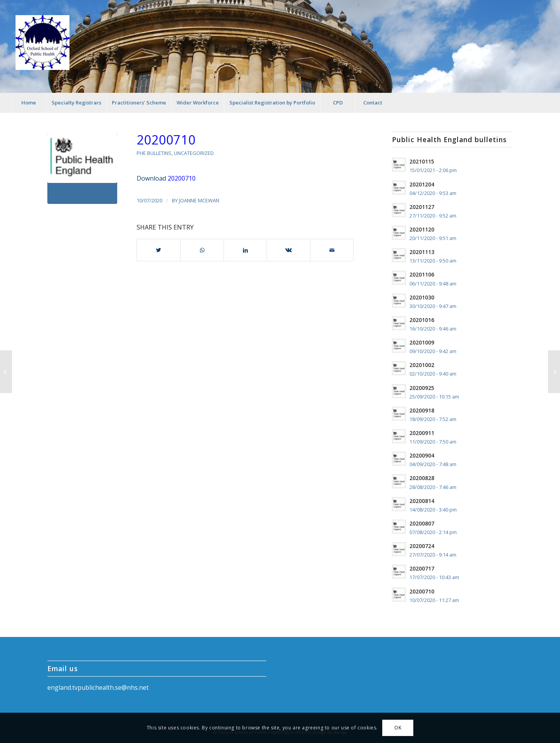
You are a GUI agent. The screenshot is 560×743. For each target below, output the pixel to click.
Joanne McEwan (199, 200)
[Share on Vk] (288, 250)
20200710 (166, 140)
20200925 (422, 388)
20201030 (422, 297)
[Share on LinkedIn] (245, 250)
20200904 (422, 455)
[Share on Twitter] (159, 250)
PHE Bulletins (154, 153)
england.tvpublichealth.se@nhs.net (98, 687)
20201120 (422, 229)
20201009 (422, 342)
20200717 (422, 568)
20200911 (422, 433)
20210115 (422, 161)
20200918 (422, 410)
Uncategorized (194, 153)
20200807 (422, 523)
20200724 (422, 546)
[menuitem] (29, 103)
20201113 (422, 252)
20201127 (422, 207)
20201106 (422, 274)
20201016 (422, 320)
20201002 (422, 365)
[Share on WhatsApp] (202, 250)
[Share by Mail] (332, 250)
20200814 (422, 501)
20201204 (422, 184)
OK (398, 728)
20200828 (422, 478)
